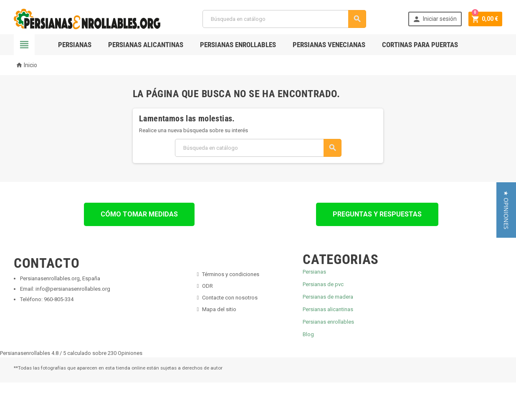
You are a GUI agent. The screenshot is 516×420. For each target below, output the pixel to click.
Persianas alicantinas (328, 309)
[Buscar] (284, 19)
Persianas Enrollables (238, 45)
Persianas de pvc (323, 284)
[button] (506, 210)
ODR (207, 286)
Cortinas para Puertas (420, 45)
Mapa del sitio (219, 309)
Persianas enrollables (328, 322)
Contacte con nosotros (230, 298)
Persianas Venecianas (329, 45)
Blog (308, 334)
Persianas (75, 45)
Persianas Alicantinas (146, 45)
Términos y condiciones (231, 274)
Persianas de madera (328, 297)
